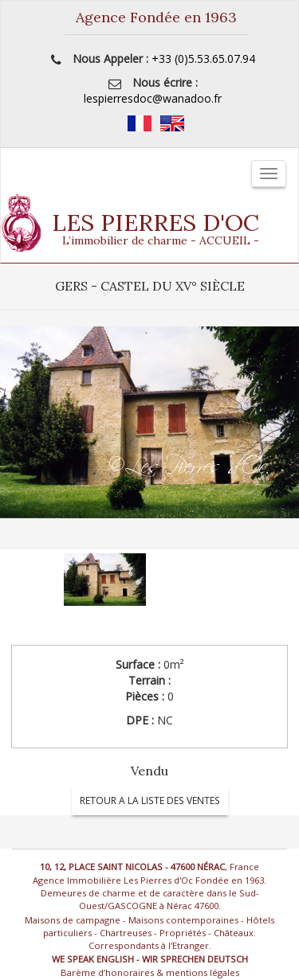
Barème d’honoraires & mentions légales (150, 972)
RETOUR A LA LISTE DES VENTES (150, 800)
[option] (149, 438)
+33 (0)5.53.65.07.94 (203, 59)
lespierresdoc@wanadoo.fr (153, 98)
